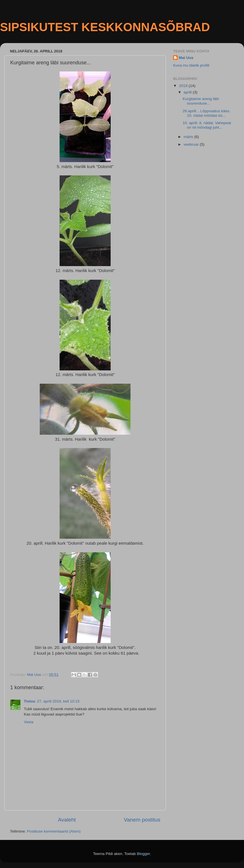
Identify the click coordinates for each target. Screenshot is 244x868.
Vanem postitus (142, 820)
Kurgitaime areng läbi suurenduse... (201, 101)
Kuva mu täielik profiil (191, 65)
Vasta (29, 722)
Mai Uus (186, 58)
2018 (184, 86)
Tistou (30, 701)
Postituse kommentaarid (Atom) (54, 831)
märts (189, 137)
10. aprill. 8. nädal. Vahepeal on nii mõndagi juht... (207, 125)
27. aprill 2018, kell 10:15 (58, 701)
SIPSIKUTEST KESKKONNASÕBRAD (105, 27)
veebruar (192, 144)
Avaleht (67, 820)
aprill (188, 92)
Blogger (143, 854)
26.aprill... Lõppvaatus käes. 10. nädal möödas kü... (207, 113)
